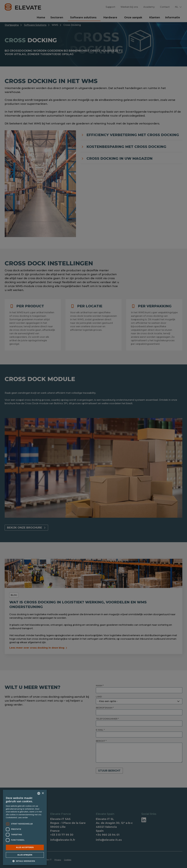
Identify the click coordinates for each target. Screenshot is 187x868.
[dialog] (93, 434)
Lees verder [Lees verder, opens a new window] (23, 818)
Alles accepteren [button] (25, 847)
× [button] (43, 793)
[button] (25, 861)
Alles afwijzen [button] (25, 855)
